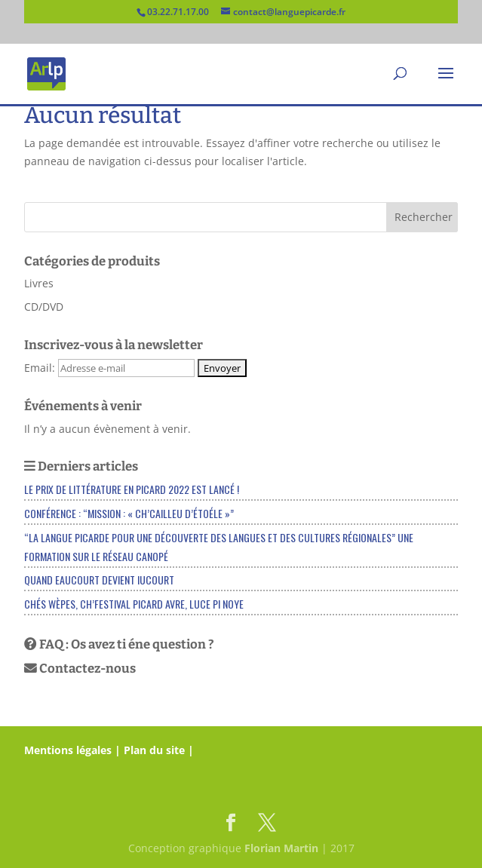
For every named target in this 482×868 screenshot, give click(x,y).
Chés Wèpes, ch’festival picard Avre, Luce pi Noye (134, 604)
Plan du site (154, 750)
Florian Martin (281, 848)
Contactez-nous (80, 668)
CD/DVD (44, 307)
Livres (39, 283)
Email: (41, 368)
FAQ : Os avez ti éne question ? (119, 644)
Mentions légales (68, 750)
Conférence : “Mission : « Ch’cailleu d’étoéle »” (129, 513)
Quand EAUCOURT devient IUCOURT (99, 580)
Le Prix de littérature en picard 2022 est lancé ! (132, 489)
